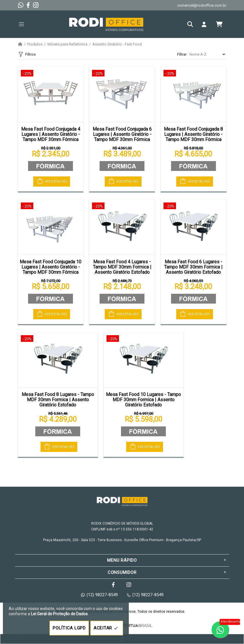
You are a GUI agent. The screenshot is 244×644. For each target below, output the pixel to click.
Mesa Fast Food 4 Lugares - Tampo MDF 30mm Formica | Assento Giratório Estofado (122, 267)
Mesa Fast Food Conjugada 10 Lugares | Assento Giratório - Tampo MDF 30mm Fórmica (51, 267)
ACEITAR (107, 628)
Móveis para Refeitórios (67, 44)
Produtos (35, 44)
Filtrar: (182, 54)
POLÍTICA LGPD (69, 628)
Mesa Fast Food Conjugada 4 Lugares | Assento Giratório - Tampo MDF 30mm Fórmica (51, 134)
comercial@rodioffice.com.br (202, 5)
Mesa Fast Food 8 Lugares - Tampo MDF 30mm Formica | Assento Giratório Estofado (58, 400)
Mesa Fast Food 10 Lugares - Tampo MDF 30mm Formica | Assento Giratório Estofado (143, 400)
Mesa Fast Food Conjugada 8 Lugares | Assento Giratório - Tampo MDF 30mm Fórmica (193, 134)
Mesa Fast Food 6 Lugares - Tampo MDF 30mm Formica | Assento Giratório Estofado (193, 267)
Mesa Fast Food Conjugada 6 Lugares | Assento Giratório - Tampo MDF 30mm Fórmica (122, 134)
